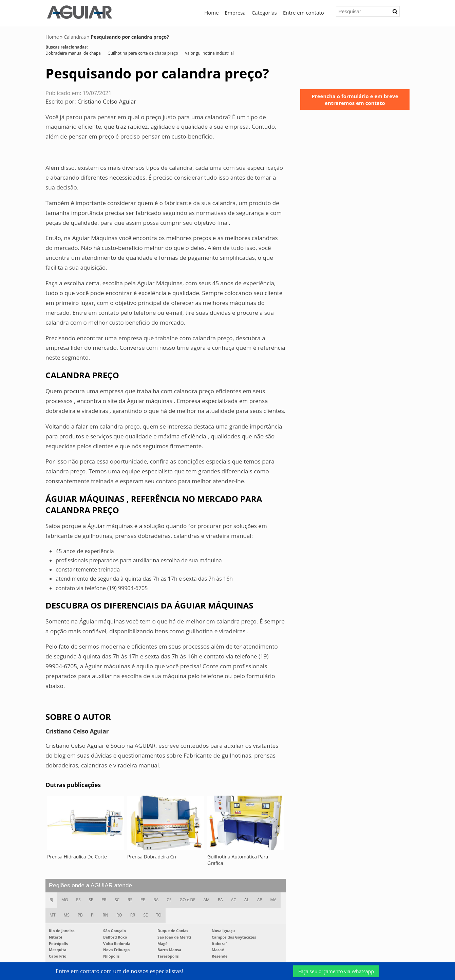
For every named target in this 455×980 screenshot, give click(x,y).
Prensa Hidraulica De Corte (77, 857)
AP (260, 900)
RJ (51, 900)
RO (119, 915)
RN (105, 915)
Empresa (235, 13)
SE (145, 915)
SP (91, 900)
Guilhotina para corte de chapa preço (143, 53)
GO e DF (188, 900)
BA (156, 900)
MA (273, 900)
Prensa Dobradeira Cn (152, 857)
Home (211, 13)
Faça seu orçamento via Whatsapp (336, 971)
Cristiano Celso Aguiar (107, 101)
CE (169, 900)
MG (65, 900)
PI (93, 915)
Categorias (264, 13)
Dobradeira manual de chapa (73, 53)
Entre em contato (304, 13)
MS (67, 915)
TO (159, 915)
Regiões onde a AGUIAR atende (90, 885)
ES (78, 900)
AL (247, 900)
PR (104, 900)
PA (220, 900)
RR (133, 915)
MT (52, 915)
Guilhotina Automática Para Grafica (238, 860)
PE (143, 900)
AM (207, 900)
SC (117, 900)
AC (234, 900)
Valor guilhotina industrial (209, 53)
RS (130, 900)
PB (80, 915)
